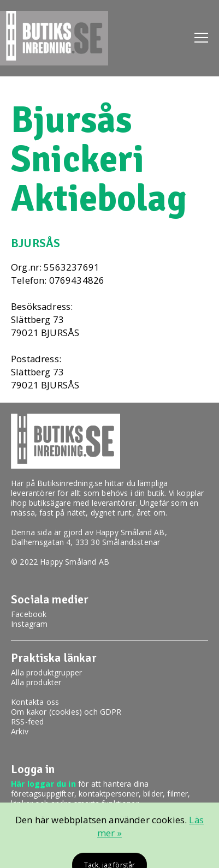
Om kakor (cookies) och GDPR (66, 712)
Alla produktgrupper (46, 672)
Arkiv (20, 731)
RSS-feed (27, 722)
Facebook (29, 614)
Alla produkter (36, 682)
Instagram (29, 624)
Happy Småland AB (130, 532)
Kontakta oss (35, 702)
